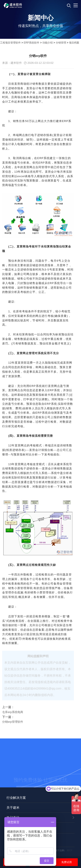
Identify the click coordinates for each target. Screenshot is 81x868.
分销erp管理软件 (13, 722)
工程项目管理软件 (10, 43)
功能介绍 (48, 43)
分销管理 (61, 43)
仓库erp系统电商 (13, 712)
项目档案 (74, 43)
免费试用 (67, 862)
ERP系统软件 (32, 43)
